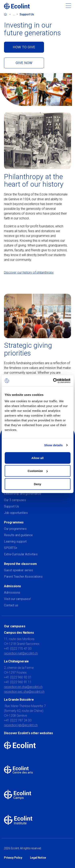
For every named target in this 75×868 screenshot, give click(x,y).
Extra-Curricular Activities (21, 554)
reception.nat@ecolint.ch (21, 653)
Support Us (11, 506)
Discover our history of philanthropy (29, 272)
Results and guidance (18, 535)
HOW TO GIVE (24, 47)
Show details (53, 445)
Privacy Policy (13, 858)
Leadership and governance (23, 494)
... (14, 14)
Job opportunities (16, 513)
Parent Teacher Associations (23, 577)
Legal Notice (38, 858)
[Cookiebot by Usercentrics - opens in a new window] (53, 381)
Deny (37, 484)
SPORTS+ (11, 548)
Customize (38, 471)
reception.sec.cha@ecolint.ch (24, 692)
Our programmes (15, 529)
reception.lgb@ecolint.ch (21, 725)
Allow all (37, 458)
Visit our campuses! (17, 599)
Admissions (12, 593)
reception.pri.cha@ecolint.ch (23, 687)
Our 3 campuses (15, 500)
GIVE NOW (24, 63)
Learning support (15, 541)
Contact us (11, 605)
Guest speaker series (18, 570)
